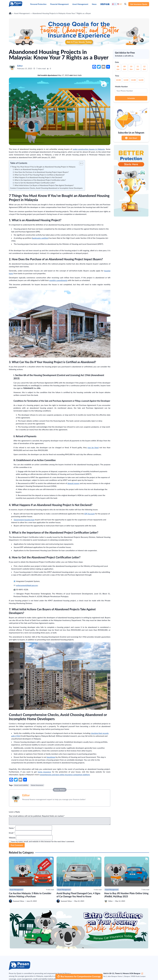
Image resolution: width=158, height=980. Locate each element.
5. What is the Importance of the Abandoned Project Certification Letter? (39, 180)
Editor (26, 795)
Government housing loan (24, 520)
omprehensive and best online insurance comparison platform (65, 775)
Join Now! (131, 138)
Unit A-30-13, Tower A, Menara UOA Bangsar (123, 973)
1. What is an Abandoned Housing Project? (28, 169)
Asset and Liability (21, 785)
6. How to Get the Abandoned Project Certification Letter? (34, 183)
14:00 (133, 80)
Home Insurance (37, 785)
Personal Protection (38, 4)
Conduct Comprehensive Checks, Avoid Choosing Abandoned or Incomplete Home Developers (46, 188)
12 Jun (144, 68)
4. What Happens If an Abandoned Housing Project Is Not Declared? (38, 177)
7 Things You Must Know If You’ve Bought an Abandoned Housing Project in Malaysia (43, 167)
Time (117, 76)
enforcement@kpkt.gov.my (27, 585)
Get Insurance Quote (139, 4)
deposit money (73, 483)
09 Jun (125, 68)
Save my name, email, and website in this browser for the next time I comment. (43, 841)
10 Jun (131, 68)
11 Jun (138, 68)
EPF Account (90, 514)
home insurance (44, 772)
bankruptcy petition (40, 238)
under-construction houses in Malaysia (89, 149)
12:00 (126, 80)
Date (117, 62)
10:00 (118, 80)
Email (12, 833)
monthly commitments (58, 280)
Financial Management (59, 4)
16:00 (141, 80)
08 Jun (118, 68)
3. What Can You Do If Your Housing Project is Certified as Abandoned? (39, 175)
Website (12, 838)
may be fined (93, 447)
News (94, 4)
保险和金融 (105, 4)
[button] (80, 163)
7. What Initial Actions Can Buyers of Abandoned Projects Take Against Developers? (43, 185)
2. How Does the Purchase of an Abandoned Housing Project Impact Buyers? (41, 172)
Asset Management (80, 4)
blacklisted (51, 757)
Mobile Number (121, 86)
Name (12, 828)
